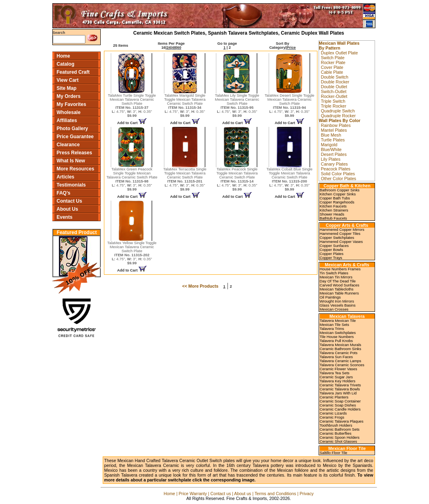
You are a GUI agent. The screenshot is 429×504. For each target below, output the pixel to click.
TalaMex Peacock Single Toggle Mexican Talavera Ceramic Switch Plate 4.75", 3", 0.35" (237, 179)
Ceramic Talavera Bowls (340, 389)
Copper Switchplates (337, 238)
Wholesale (69, 112)
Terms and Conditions (275, 494)
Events (65, 217)
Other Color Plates (339, 178)
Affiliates (67, 120)
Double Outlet (334, 87)
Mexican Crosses (334, 309)
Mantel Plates (334, 130)
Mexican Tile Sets (335, 325)
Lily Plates (331, 159)
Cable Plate (332, 72)
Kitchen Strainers (334, 210)
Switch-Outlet (334, 91)
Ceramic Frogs (332, 417)
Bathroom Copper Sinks (340, 190)
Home (63, 56)
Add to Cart (132, 123)
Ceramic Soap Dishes (338, 405)
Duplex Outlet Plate (340, 53)
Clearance (68, 145)
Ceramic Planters (334, 397)
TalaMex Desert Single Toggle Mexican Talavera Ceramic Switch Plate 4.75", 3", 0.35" (289, 106)
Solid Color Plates (338, 174)
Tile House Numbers (337, 337)
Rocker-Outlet (334, 96)
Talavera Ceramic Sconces (342, 365)
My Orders (69, 96)
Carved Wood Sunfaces (340, 285)
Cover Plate (332, 67)
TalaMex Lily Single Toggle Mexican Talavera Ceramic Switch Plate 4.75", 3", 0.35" (237, 106)
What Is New (71, 161)
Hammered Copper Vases (341, 242)
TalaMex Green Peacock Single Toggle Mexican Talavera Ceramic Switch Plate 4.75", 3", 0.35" (132, 179)
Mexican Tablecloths (337, 289)
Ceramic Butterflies (336, 433)
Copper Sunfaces (334, 246)
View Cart (68, 80)
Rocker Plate (333, 62)
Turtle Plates (333, 140)
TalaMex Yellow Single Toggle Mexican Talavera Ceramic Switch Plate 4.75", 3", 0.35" (132, 253)
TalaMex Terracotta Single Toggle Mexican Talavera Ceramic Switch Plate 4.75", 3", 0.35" (185, 179)
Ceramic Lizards (333, 413)
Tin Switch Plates (334, 273)
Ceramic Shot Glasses (339, 442)
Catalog (66, 64)
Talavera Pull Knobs (336, 341)
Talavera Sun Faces (336, 357)
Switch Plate (333, 58)
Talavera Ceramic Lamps (341, 361)
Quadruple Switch (338, 111)
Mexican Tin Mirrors (336, 277)
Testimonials (71, 185)
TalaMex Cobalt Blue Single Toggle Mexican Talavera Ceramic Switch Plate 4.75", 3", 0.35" (290, 179)
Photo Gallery (73, 129)
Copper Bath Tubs (335, 198)
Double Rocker (335, 82)
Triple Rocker (334, 106)
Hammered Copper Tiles (340, 234)
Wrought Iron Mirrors (337, 301)
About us (242, 494)
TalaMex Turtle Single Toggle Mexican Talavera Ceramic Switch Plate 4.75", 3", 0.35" (132, 106)
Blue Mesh (331, 135)
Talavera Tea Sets (335, 373)
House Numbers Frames (340, 269)
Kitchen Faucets (333, 206)
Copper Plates (332, 254)
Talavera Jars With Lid (338, 393)
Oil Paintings (330, 297)
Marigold (329, 145)
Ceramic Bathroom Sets (340, 429)
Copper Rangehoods (337, 202)
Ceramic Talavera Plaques (342, 421)
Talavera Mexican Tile (338, 321)
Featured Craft (73, 72)
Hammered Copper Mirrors (342, 230)
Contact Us (69, 201)
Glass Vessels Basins (338, 305)
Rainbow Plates (336, 125)
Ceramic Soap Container (340, 401)
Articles (66, 177)
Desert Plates (334, 154)
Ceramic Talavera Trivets (340, 385)
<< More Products (200, 286)
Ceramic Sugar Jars (336, 377)
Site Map (67, 88)
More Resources (76, 169)
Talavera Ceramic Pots (339, 353)
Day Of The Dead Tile (338, 281)
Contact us (221, 494)
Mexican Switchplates (338, 333)
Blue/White (332, 149)
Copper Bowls (332, 250)
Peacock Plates (336, 169)
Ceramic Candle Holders (340, 409)
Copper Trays (331, 258)
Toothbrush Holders (336, 425)
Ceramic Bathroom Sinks (341, 349)
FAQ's (64, 193)
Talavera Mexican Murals (341, 345)
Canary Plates (335, 164)
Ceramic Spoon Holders (340, 438)
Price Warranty (193, 494)
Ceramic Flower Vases (339, 369)
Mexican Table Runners (339, 293)
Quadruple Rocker (338, 116)
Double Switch (335, 77)
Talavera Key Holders (338, 381)
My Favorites (71, 104)
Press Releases (75, 153)
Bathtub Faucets (334, 218)
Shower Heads (332, 214)
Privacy (307, 494)
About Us (67, 209)
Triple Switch (333, 101)
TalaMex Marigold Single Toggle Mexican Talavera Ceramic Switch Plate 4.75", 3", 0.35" (185, 106)
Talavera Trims (332, 329)
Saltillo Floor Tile (334, 453)
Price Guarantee (75, 137)
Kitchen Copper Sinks (338, 194)
